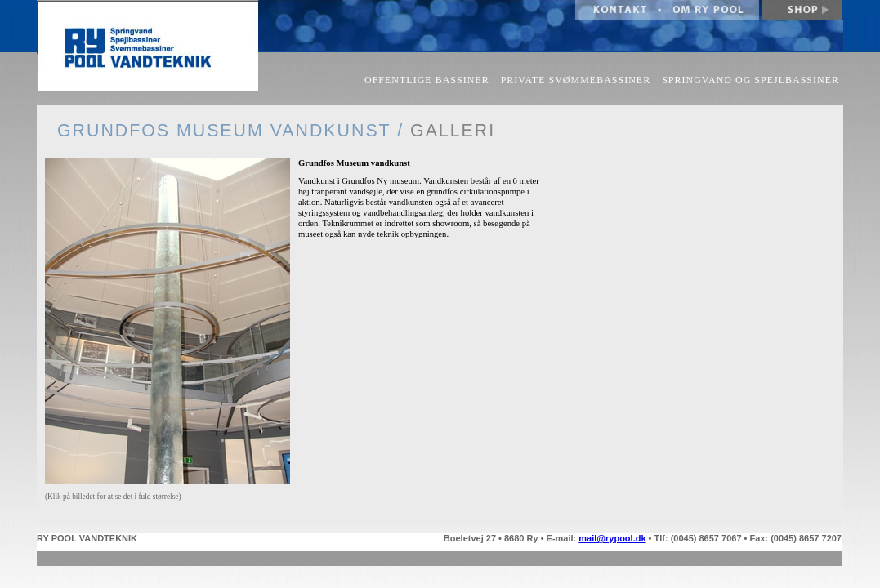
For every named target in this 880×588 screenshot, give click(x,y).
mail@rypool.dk (612, 538)
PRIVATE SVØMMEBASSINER (576, 80)
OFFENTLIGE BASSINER (427, 80)
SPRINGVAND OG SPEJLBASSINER (750, 80)
